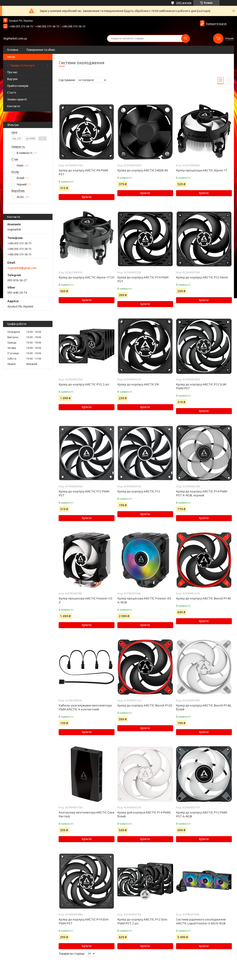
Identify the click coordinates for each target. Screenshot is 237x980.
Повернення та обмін (41, 50)
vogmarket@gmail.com (22, 268)
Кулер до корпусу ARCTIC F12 (139, 491)
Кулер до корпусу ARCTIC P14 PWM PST (143, 279)
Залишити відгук (216, 24)
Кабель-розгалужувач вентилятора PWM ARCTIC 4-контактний (85, 707)
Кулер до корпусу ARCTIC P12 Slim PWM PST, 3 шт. (142, 921)
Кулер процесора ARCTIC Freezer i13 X (86, 600)
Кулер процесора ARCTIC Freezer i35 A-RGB (144, 600)
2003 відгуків (184, 3)
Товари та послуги (22, 65)
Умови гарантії (17, 99)
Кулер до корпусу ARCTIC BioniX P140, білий (204, 707)
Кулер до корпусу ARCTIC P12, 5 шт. (84, 384)
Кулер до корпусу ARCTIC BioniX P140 (203, 598)
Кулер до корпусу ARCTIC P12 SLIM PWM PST (201, 386)
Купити (87, 197)
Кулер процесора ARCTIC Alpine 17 (201, 170)
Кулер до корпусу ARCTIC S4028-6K (143, 170)
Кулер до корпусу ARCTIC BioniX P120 (145, 705)
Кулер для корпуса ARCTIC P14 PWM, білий (144, 814)
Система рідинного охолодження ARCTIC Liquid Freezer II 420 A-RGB (201, 921)
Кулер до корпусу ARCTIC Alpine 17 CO (86, 277)
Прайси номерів (18, 86)
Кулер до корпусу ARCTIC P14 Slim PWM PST (84, 921)
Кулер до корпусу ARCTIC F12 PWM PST (84, 493)
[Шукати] (186, 38)
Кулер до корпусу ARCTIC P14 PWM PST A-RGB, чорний (202, 493)
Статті (12, 93)
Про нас (12, 72)
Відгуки (12, 79)
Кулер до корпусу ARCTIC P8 (138, 384)
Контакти (14, 106)
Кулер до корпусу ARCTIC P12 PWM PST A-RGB (202, 814)
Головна (13, 50)
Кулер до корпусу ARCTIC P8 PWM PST (83, 172)
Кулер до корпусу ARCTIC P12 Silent (202, 277)
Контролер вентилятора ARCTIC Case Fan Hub (86, 814)
